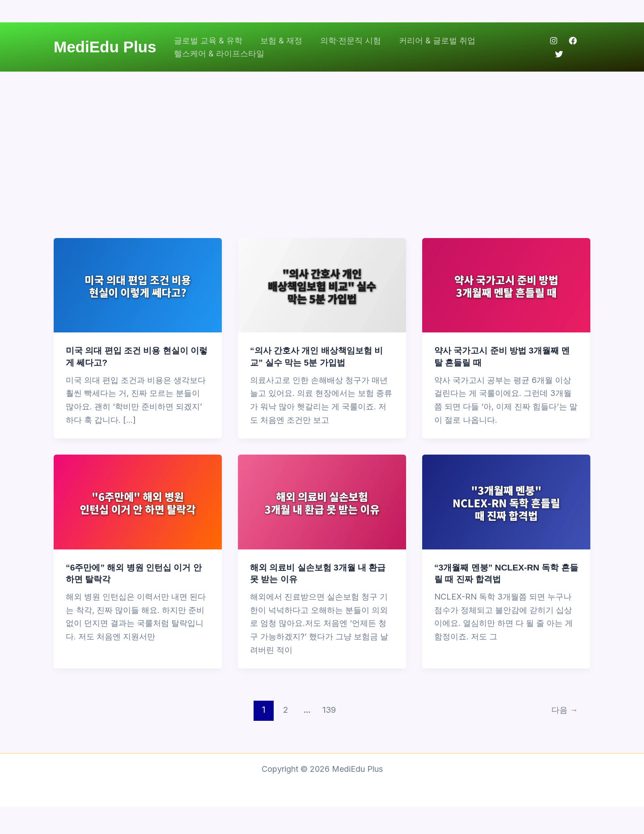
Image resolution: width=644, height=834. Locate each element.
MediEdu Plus (105, 47)
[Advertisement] (322, 139)
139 (328, 710)
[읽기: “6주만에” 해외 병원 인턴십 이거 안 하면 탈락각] (138, 501)
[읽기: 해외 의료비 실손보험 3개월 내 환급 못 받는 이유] (322, 501)
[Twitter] (558, 54)
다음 (563, 710)
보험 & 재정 (279, 40)
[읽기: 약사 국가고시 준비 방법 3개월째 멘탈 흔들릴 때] (506, 285)
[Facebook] (572, 41)
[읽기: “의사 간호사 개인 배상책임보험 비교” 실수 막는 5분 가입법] (322, 285)
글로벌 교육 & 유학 (207, 40)
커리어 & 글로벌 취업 (431, 40)
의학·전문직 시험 (346, 40)
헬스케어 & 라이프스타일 (218, 53)
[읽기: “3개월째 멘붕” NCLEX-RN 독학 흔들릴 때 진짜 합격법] (506, 501)
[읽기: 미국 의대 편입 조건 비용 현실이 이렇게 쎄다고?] (138, 285)
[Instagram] (553, 41)
